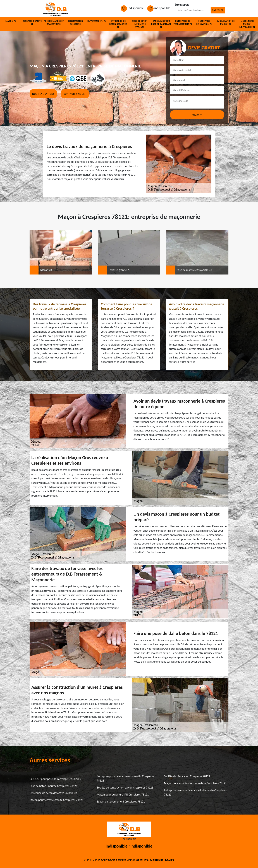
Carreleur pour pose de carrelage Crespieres (55, 779)
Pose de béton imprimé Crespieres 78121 (53, 786)
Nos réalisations (43, 94)
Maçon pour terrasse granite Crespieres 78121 (56, 800)
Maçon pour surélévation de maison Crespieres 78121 (195, 783)
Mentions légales (162, 860)
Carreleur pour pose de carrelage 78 (161, 24)
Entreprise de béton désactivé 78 (118, 24)
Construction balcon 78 (75, 23)
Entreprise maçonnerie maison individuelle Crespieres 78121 (195, 792)
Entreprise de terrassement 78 (183, 23)
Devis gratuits (138, 860)
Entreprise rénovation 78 (204, 23)
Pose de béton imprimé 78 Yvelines (140, 24)
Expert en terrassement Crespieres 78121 (121, 802)
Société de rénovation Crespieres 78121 (187, 776)
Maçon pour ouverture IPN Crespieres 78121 (123, 795)
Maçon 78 (11, 21)
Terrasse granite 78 (32, 23)
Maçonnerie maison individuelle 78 (247, 24)
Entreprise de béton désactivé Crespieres (53, 793)
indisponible (132, 8)
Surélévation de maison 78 (226, 23)
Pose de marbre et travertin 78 (54, 23)
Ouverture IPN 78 (97, 21)
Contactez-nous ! (75, 94)
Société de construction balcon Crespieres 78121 (125, 788)
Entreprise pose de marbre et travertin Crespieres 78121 (125, 778)
